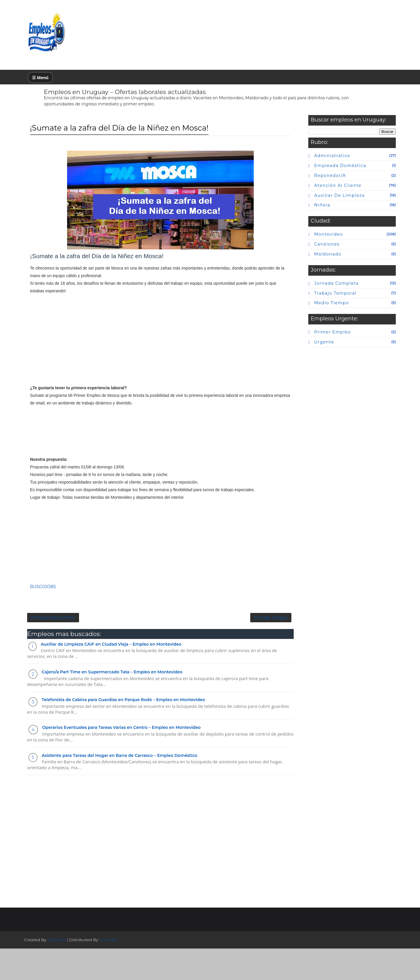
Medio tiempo (321, 309)
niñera (311, 211)
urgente (313, 348)
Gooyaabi (119, 971)
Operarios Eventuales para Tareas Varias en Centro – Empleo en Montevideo (132, 758)
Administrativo (321, 161)
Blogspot (68, 971)
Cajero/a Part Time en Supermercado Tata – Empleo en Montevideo (123, 702)
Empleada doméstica (329, 171)
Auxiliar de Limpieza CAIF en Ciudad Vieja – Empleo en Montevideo (122, 674)
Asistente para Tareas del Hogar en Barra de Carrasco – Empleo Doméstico (130, 786)
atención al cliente (327, 191)
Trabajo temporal (324, 299)
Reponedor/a (319, 181)
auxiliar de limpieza (329, 201)
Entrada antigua (213, 646)
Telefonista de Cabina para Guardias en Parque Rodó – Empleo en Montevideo (134, 730)
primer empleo (322, 338)
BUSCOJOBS (54, 612)
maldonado (317, 260)
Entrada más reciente (64, 646)
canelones (316, 250)
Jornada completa (326, 289)
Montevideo (318, 240)
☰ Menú (51, 80)
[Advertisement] (137, 361)
